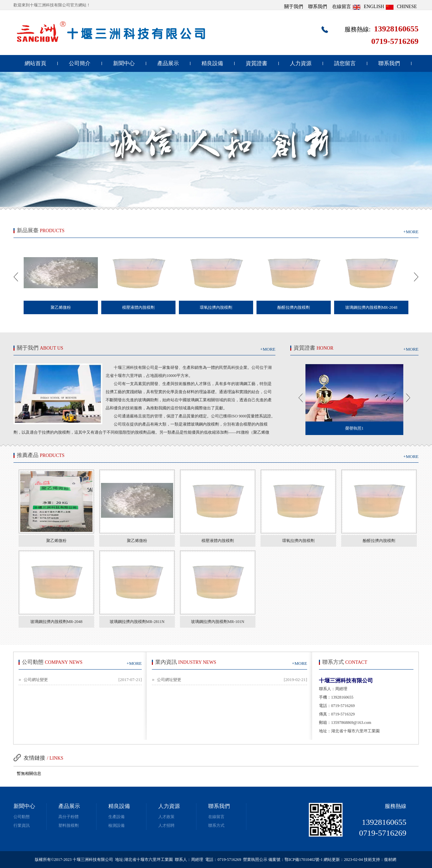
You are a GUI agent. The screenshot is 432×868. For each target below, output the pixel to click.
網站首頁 (35, 63)
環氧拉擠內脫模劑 (298, 541)
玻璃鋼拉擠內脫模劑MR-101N (218, 622)
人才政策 (166, 817)
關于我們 (294, 7)
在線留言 (342, 7)
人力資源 (301, 63)
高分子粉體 (69, 817)
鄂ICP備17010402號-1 (304, 860)
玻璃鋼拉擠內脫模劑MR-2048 (57, 622)
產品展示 (168, 63)
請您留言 (345, 63)
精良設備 (212, 63)
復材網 (390, 860)
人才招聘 (166, 825)
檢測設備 (116, 825)
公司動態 (22, 817)
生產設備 (116, 817)
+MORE (411, 232)
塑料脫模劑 (69, 825)
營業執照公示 (255, 860)
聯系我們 (318, 7)
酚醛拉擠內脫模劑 (379, 541)
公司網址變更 (36, 680)
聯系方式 (216, 825)
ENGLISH (374, 7)
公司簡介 (80, 63)
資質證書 (256, 63)
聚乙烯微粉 (56, 541)
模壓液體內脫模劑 (218, 541)
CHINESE (407, 7)
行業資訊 (22, 825)
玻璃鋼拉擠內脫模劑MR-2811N (137, 622)
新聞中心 (124, 63)
